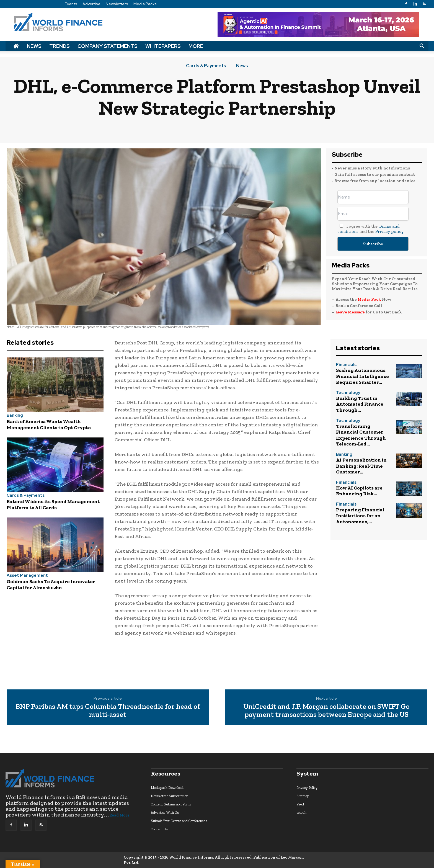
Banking (15, 415)
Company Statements (108, 46)
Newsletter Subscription (170, 796)
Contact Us (159, 829)
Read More (119, 815)
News (34, 46)
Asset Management (27, 575)
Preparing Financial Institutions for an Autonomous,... (360, 516)
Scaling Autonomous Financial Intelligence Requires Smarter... (362, 376)
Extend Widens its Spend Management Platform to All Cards (53, 504)
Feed (300, 804)
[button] (422, 46)
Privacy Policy (307, 788)
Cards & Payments (206, 66)
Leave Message (351, 312)
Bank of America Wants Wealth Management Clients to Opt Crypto (49, 424)
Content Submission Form (171, 804)
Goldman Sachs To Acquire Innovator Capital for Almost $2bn (51, 584)
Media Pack (369, 299)
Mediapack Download (167, 788)
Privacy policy (389, 231)
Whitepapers (163, 46)
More (196, 46)
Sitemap (303, 796)
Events (71, 4)
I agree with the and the (370, 229)
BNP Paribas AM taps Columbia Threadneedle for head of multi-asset (108, 710)
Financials (346, 365)
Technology (348, 393)
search (301, 812)
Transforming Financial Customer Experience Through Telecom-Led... (361, 435)
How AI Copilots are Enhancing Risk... (359, 491)
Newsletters (117, 4)
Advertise (91, 4)
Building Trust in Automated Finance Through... (360, 404)
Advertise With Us (165, 812)
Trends (60, 46)
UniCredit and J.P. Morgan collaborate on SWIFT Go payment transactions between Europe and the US (326, 710)
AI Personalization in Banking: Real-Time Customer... (361, 466)
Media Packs (145, 4)
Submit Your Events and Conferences (179, 821)
